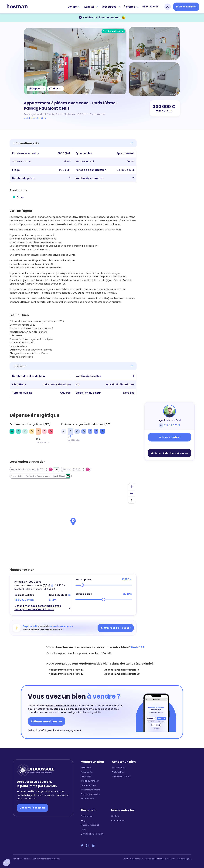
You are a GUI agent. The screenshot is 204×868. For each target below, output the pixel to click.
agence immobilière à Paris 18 (94, 653)
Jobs (83, 829)
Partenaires (86, 816)
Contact (115, 816)
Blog (83, 821)
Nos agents (87, 772)
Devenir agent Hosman (92, 834)
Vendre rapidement (90, 790)
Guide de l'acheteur (121, 776)
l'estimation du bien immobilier (64, 709)
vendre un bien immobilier (61, 706)
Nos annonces (119, 768)
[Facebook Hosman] (82, 846)
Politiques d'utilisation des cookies (160, 859)
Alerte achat (118, 772)
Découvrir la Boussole (32, 808)
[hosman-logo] (17, 7)
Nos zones (86, 776)
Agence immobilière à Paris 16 (66, 674)
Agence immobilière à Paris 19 (122, 670)
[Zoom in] (132, 487)
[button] (7, 863)
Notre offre (86, 768)
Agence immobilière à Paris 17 (66, 670)
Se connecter (87, 799)
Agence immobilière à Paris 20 (122, 674)
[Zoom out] (132, 493)
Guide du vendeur (90, 781)
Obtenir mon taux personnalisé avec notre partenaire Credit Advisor (38, 608)
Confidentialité (137, 859)
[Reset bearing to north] (132, 500)
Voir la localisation (35, 118)
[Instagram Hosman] (88, 846)
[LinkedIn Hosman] (94, 846)
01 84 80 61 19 (150, 7)
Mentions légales (184, 859)
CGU (126, 859)
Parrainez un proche (91, 794)
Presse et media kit (90, 825)
